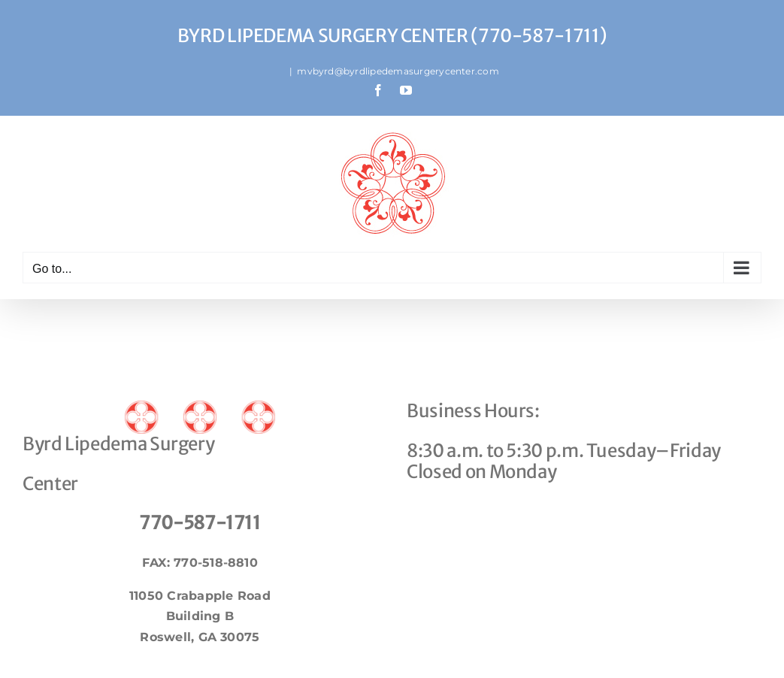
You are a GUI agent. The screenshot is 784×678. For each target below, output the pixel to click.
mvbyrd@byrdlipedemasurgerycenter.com (398, 71)
